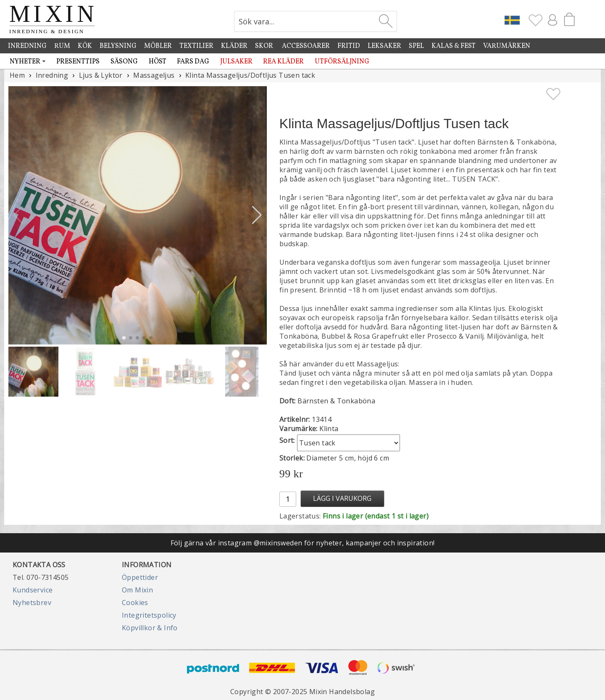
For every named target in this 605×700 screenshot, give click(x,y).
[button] (257, 215)
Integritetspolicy (149, 615)
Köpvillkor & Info (150, 628)
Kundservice (33, 590)
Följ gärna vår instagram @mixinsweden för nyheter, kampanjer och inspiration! (303, 543)
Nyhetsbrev (32, 603)
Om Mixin (137, 590)
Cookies (135, 603)
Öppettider (140, 577)
